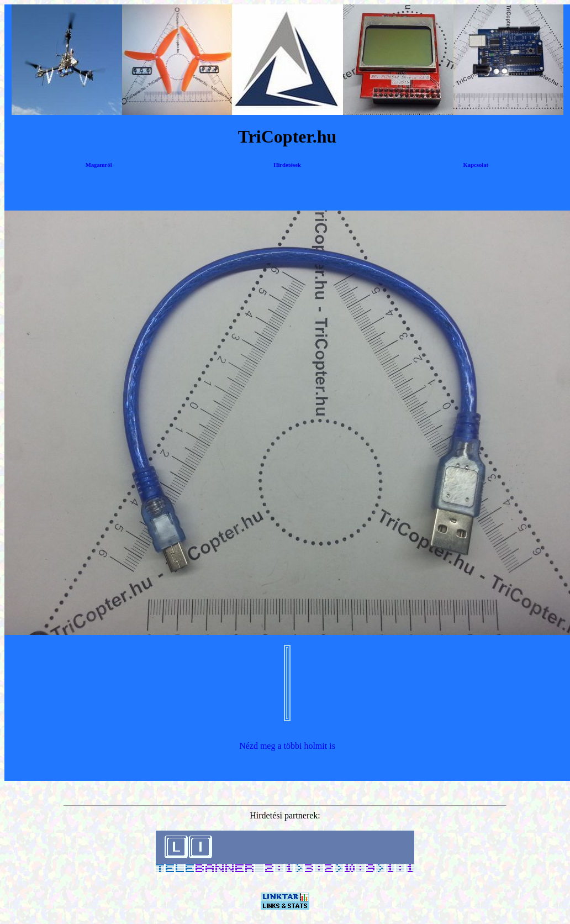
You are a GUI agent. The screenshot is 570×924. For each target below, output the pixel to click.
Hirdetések (287, 165)
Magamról (99, 165)
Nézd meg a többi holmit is (287, 746)
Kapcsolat (476, 165)
